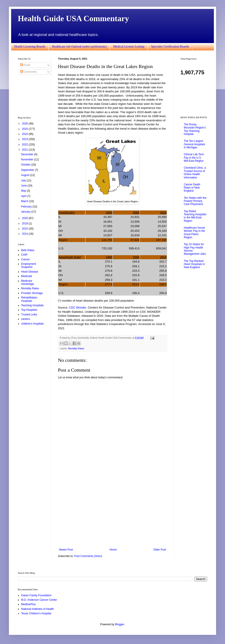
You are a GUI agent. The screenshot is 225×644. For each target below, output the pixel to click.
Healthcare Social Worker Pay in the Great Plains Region (194, 233)
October (26, 165)
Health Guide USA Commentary (73, 19)
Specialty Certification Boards (170, 47)
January (26, 212)
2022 (25, 145)
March (25, 201)
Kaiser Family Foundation (36, 595)
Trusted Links (29, 315)
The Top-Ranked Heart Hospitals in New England (194, 264)
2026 (25, 124)
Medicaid (27, 276)
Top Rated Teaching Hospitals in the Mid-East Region (195, 216)
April (24, 196)
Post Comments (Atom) (88, 556)
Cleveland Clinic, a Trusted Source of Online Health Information (195, 173)
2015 (25, 229)
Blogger (120, 624)
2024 (25, 134)
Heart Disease (30, 272)
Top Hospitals (29, 310)
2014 (25, 234)
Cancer (26, 259)
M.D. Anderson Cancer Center (39, 600)
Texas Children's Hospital (36, 613)
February (27, 207)
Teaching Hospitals (32, 305)
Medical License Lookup (129, 47)
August (26, 175)
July (24, 180)
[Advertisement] (112, 511)
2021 (25, 150)
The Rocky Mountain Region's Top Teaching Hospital (195, 129)
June (24, 186)
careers (26, 319)
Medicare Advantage (28, 282)
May (24, 191)
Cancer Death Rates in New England (192, 188)
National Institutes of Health (38, 609)
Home (113, 550)
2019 (25, 224)
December (28, 154)
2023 (25, 139)
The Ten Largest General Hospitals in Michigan (194, 144)
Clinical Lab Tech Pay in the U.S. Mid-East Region (194, 158)
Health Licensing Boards (30, 47)
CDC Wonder (77, 308)
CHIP (24, 255)
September (28, 170)
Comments (28, 72)
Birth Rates (28, 250)
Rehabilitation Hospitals (29, 299)
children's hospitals (32, 324)
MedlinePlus (28, 604)
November (28, 159)
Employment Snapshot (29, 265)
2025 (25, 129)
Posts (25, 65)
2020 (25, 218)
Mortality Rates (76, 348)
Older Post (160, 550)
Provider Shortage (32, 293)
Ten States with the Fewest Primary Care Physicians (195, 201)
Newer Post (66, 550)
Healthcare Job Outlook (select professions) (79, 47)
